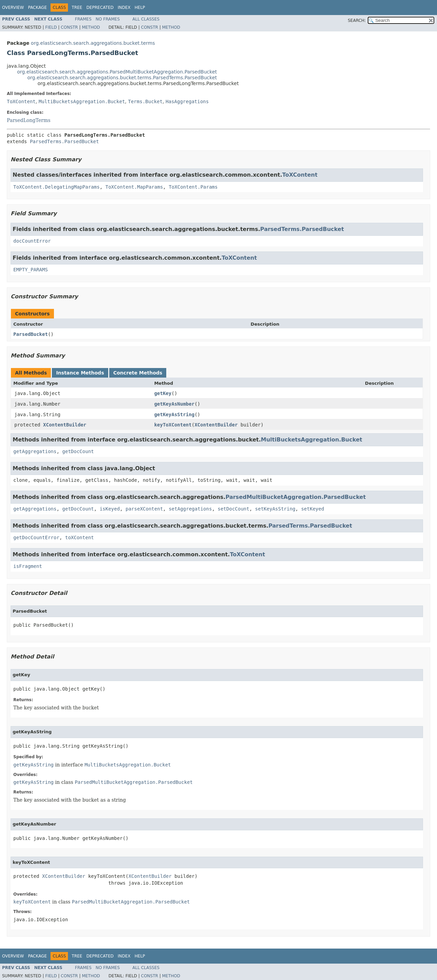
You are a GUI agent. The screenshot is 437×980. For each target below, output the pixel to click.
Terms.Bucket (145, 101)
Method (91, 27)
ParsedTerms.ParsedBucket (64, 141)
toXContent (80, 537)
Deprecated (100, 8)
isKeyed (110, 509)
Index (124, 8)
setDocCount (233, 509)
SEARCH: (357, 21)
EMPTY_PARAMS (31, 270)
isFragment (28, 566)
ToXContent (21, 101)
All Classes (146, 19)
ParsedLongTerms (29, 120)
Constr (69, 27)
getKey (163, 393)
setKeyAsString (275, 509)
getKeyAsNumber (174, 404)
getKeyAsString (174, 414)
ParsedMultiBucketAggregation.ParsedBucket (295, 497)
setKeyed (313, 509)
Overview (13, 8)
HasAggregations (187, 101)
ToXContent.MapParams (134, 187)
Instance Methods (80, 373)
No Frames (108, 19)
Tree (77, 8)
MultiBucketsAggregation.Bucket (82, 101)
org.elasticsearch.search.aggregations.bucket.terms (93, 43)
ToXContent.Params (193, 187)
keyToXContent (173, 425)
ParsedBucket (31, 334)
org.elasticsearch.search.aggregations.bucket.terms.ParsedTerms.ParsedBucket (122, 78)
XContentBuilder (65, 425)
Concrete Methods (138, 373)
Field (51, 27)
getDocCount (78, 451)
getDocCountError (36, 537)
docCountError (32, 241)
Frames (83, 19)
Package (37, 8)
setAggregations (190, 509)
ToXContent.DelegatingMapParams (57, 187)
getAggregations (35, 451)
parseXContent (144, 509)
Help (140, 8)
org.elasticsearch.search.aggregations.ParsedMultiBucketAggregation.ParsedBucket (117, 72)
